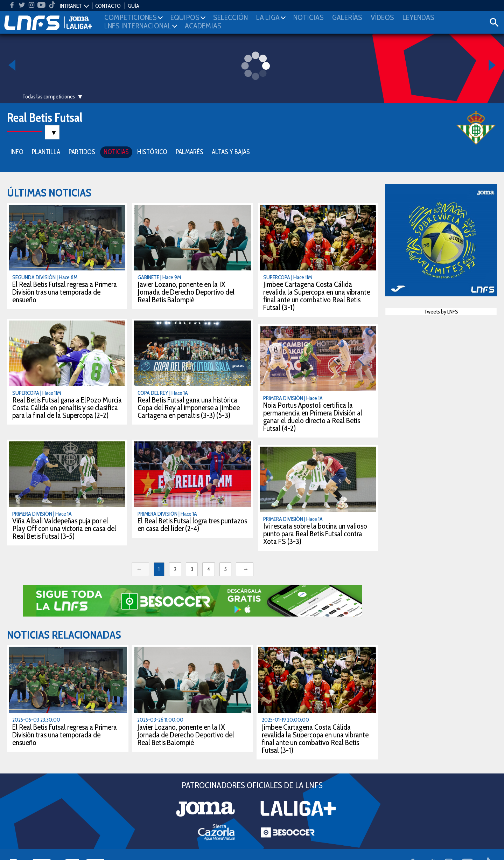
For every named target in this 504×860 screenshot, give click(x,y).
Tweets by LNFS (441, 311)
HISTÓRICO (152, 151)
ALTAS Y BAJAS (231, 151)
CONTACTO (108, 6)
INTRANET (71, 6)
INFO (17, 151)
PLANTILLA (46, 151)
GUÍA (134, 6)
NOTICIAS (116, 151)
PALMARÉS (190, 151)
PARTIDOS (82, 151)
